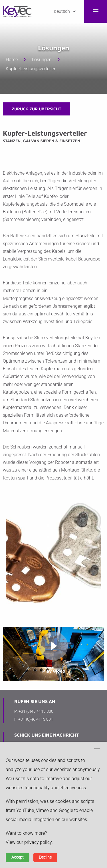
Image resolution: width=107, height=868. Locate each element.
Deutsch (62, 11)
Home (12, 60)
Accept (18, 857)
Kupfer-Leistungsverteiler (31, 69)
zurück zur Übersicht (36, 109)
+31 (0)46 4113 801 (36, 719)
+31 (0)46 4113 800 (36, 711)
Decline (45, 857)
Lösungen (42, 60)
